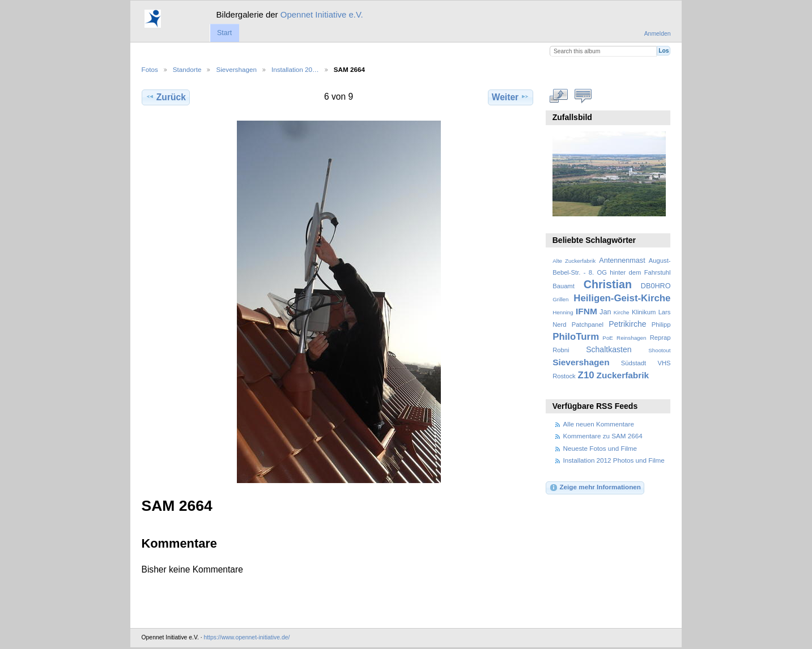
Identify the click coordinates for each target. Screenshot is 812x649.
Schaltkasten (609, 349)
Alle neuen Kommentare (599, 424)
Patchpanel (588, 324)
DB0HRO (656, 286)
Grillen (560, 299)
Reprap (660, 338)
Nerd (559, 324)
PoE (608, 338)
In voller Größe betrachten (558, 96)
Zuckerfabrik (623, 375)
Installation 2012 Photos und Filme (614, 460)
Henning (563, 312)
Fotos (150, 69)
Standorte (187, 69)
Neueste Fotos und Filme (600, 448)
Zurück (166, 97)
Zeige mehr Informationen (595, 488)
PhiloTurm (576, 337)
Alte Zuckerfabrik (574, 261)
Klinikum (644, 312)
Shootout (659, 350)
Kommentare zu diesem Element (583, 96)
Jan (605, 312)
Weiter (511, 97)
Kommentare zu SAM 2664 (603, 436)
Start (224, 33)
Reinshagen (631, 338)
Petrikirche (627, 324)
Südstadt (634, 363)
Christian (608, 284)
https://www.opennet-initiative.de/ (246, 637)
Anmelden (658, 34)
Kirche (622, 312)
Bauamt (564, 286)
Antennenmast (622, 261)
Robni (561, 350)
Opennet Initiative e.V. (322, 14)
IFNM (586, 311)
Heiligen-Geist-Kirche (622, 298)
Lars (665, 312)
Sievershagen (236, 69)
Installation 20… (295, 69)
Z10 (586, 375)
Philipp (661, 324)
